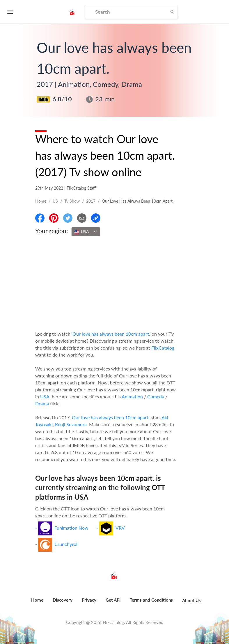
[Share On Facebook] (40, 218)
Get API (113, 600)
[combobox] (86, 232)
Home (41, 201)
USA (45, 396)
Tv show (72, 201)
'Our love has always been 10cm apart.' (111, 334)
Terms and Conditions (151, 600)
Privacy (89, 600)
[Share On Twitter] (68, 218)
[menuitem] (37, 603)
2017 (91, 201)
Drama (42, 403)
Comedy (156, 396)
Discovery (63, 600)
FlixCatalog (163, 348)
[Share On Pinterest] (54, 218)
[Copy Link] (96, 218)
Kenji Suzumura (71, 424)
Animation (132, 396)
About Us (191, 600)
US (55, 201)
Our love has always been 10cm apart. (111, 417)
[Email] (82, 218)
